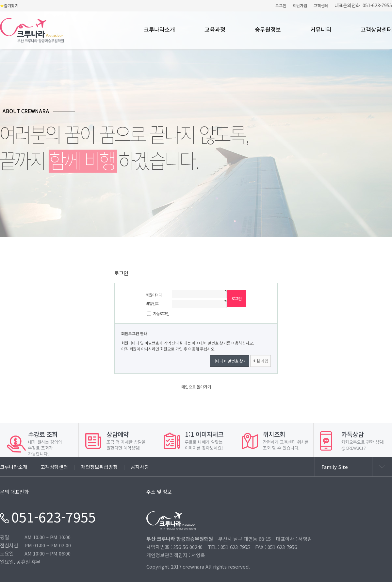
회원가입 (300, 5)
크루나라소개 (159, 30)
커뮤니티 (321, 30)
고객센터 (321, 5)
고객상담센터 (376, 30)
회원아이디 (154, 295)
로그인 (281, 5)
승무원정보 (268, 30)
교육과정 (215, 30)
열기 (382, 467)
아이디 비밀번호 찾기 (229, 361)
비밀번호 (152, 303)
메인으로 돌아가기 (196, 387)
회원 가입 (261, 361)
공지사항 (140, 467)
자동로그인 (161, 313)
